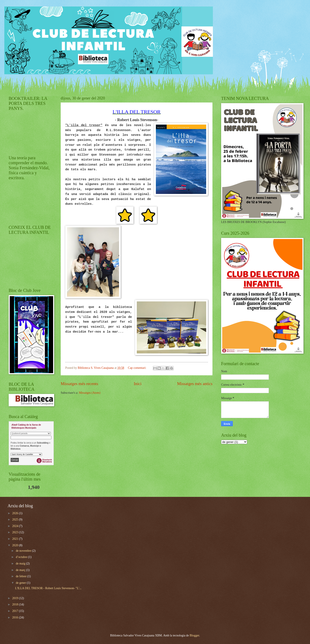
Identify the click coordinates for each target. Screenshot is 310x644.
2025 (15, 520)
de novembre (24, 551)
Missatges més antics (195, 384)
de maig (21, 563)
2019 (15, 598)
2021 (15, 539)
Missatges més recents (79, 384)
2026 (15, 513)
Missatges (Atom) (90, 393)
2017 (15, 611)
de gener (21, 583)
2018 (15, 604)
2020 (15, 545)
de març (21, 570)
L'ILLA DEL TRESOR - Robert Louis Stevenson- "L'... (48, 588)
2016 (15, 617)
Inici (138, 384)
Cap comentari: (137, 368)
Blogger (194, 635)
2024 (15, 526)
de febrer (22, 576)
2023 (15, 532)
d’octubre (22, 557)
